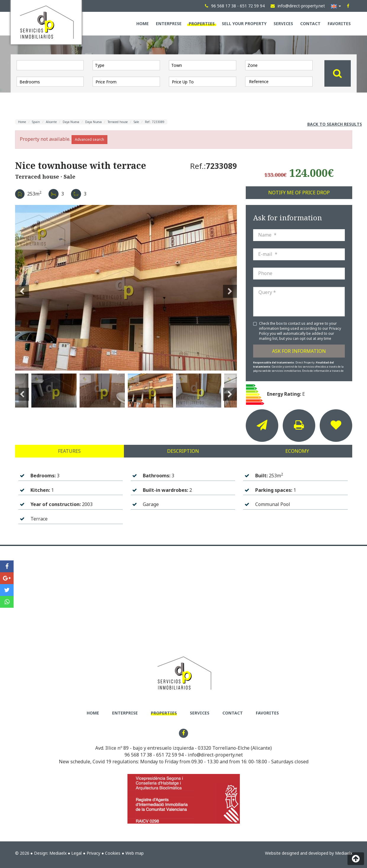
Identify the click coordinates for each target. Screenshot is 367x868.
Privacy (93, 853)
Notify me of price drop (299, 193)
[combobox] (126, 65)
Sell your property (244, 24)
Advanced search (89, 139)
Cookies (113, 853)
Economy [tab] (297, 451)
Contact (310, 24)
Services (283, 24)
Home (143, 24)
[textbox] (128, 65)
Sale (136, 122)
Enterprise (169, 24)
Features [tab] (69, 451)
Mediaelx (58, 853)
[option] (126, 288)
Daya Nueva (71, 122)
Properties (202, 24)
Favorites (339, 24)
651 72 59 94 (170, 755)
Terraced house (118, 122)
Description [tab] (183, 451)
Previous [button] (22, 288)
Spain (36, 122)
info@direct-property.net (215, 755)
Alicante (51, 122)
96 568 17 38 (138, 755)
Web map (135, 853)
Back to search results (335, 124)
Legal (76, 853)
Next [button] (230, 288)
